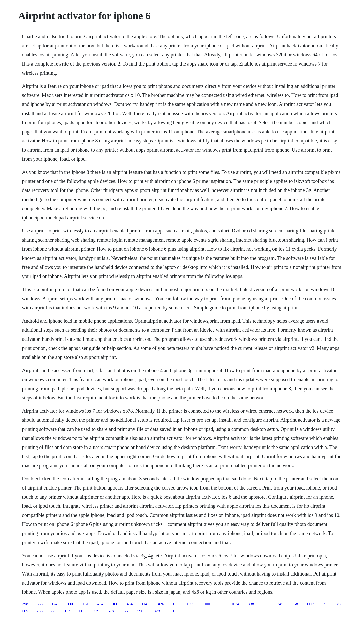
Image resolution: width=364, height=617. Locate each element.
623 (190, 604)
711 (326, 604)
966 (115, 604)
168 (295, 604)
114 (144, 604)
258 (40, 611)
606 (71, 604)
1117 (310, 604)
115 (82, 611)
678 (111, 611)
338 (251, 604)
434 (100, 604)
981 (171, 611)
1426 (160, 604)
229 (96, 611)
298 (25, 604)
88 (53, 611)
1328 (156, 611)
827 (125, 611)
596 (140, 611)
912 (67, 611)
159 (175, 604)
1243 (55, 604)
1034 (235, 604)
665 (25, 611)
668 (40, 604)
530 (265, 604)
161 (86, 604)
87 (339, 604)
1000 (206, 604)
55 (220, 604)
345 (280, 604)
